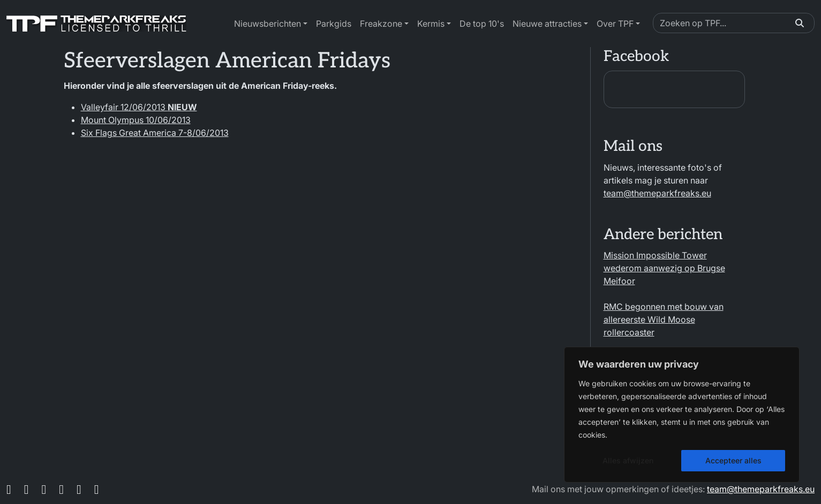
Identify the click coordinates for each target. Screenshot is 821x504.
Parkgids (334, 24)
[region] (682, 415)
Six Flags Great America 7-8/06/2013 (155, 133)
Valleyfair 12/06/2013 (139, 107)
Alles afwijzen (628, 460)
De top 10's (482, 24)
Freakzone (381, 24)
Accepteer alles (733, 460)
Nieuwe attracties (547, 24)
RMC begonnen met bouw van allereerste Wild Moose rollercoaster (664, 319)
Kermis (431, 24)
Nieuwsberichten (268, 24)
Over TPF (615, 24)
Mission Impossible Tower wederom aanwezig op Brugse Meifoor (664, 268)
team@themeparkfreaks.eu (657, 193)
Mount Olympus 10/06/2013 (136, 120)
